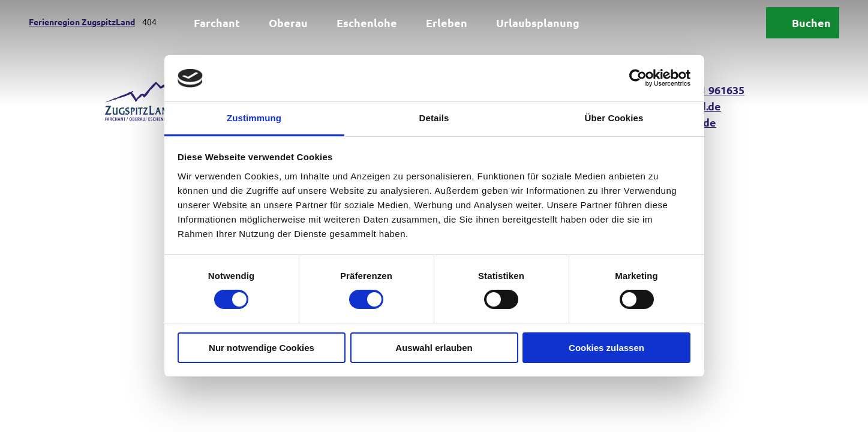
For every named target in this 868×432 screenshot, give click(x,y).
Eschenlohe (367, 22)
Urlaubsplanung (538, 22)
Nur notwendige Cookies (262, 348)
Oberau (288, 22)
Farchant (217, 22)
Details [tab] (434, 118)
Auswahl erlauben (434, 348)
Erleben (447, 22)
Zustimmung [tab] (254, 118)
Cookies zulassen (606, 348)
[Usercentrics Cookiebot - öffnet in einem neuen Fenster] (638, 78)
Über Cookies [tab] (614, 118)
